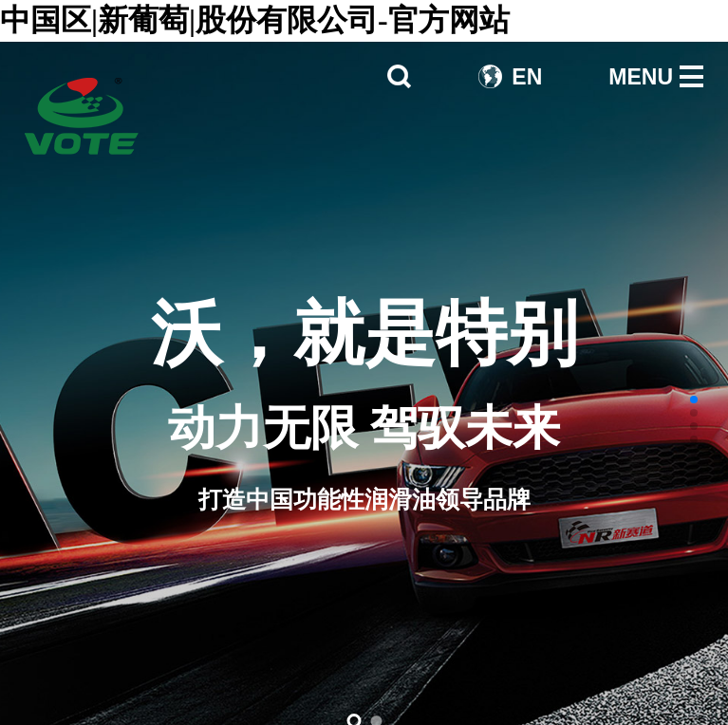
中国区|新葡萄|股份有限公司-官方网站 (255, 20)
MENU (641, 77)
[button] (694, 400)
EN (527, 77)
